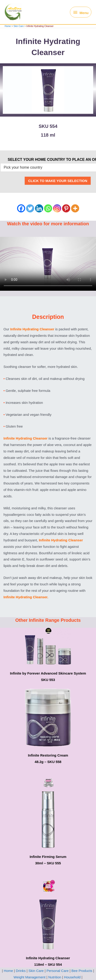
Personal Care (57, 971)
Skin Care (36, 971)
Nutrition (55, 977)
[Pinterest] (66, 208)
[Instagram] (57, 208)
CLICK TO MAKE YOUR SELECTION (58, 181)
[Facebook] (21, 208)
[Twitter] (30, 208)
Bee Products (82, 971)
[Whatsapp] (48, 208)
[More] (75, 208)
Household (72, 977)
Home (8, 971)
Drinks (21, 971)
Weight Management (30, 977)
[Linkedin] (39, 208)
